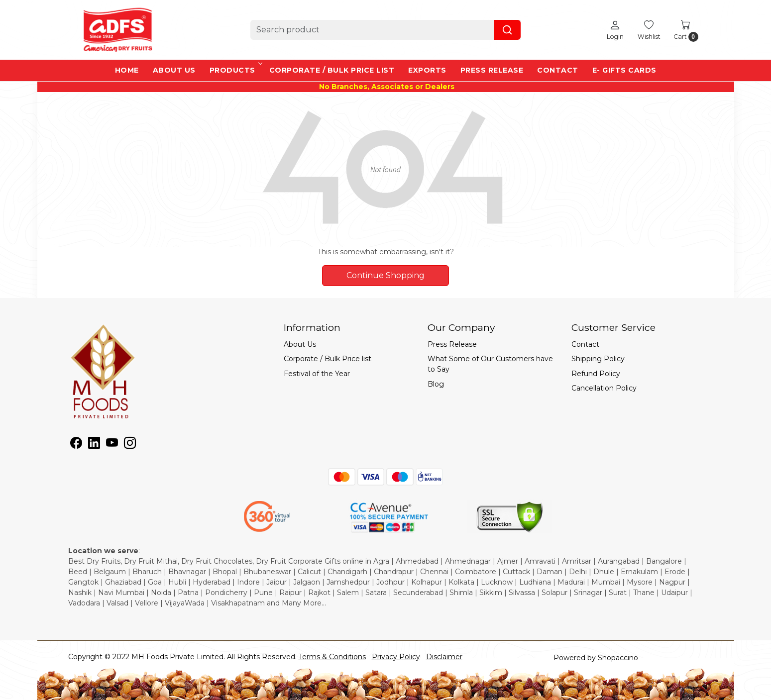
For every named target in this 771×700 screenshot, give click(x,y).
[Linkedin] (94, 445)
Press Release (492, 70)
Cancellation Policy (604, 388)
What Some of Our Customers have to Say (490, 364)
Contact (558, 70)
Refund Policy (596, 374)
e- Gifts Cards (624, 70)
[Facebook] (76, 445)
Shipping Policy (598, 359)
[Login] (615, 30)
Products (235, 70)
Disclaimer (444, 657)
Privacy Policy (396, 657)
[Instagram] (130, 445)
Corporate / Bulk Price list (332, 70)
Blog (436, 384)
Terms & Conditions (332, 657)
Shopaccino (618, 658)
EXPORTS (427, 70)
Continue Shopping (385, 275)
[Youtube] (112, 445)
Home (127, 70)
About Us (174, 70)
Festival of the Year (317, 374)
